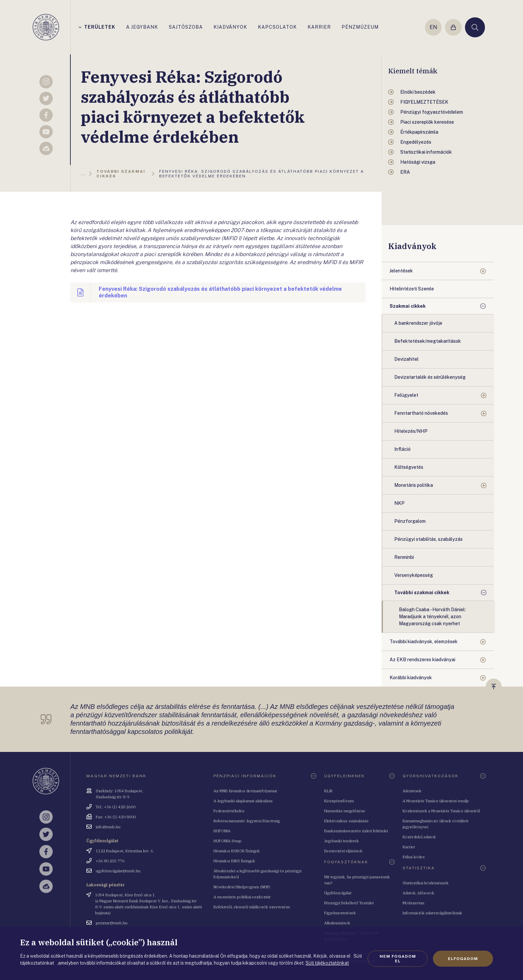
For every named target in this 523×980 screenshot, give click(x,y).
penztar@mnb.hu (112, 923)
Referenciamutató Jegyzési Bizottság (247, 821)
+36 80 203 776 (110, 861)
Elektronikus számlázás (346, 821)
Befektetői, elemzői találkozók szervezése (252, 907)
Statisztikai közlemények (426, 883)
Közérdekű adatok (419, 837)
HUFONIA (222, 831)
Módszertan (413, 903)
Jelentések (401, 271)
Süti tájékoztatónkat (327, 963)
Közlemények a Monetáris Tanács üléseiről (441, 811)
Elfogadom (463, 959)
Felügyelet (406, 395)
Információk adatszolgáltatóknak (432, 913)
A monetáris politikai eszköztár (242, 897)
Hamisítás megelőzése (345, 811)
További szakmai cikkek (422, 593)
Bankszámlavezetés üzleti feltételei (356, 831)
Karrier (409, 847)
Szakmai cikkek (408, 306)
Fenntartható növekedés (421, 413)
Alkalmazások (337, 923)
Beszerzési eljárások (343, 851)
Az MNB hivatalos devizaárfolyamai (245, 791)
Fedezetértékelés (229, 811)
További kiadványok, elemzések (424, 642)
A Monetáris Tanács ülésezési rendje (436, 801)
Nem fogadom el (398, 959)
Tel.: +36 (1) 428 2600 (116, 807)
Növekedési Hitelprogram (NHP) (242, 887)
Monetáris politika (414, 485)
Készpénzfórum (339, 801)
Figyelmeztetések (340, 913)
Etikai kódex (414, 857)
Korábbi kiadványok (411, 678)
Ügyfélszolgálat (338, 893)
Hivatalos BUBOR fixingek (237, 851)
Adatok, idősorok (418, 893)
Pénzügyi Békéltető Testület (349, 903)
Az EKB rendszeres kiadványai (422, 660)
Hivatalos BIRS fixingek (234, 861)
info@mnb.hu (108, 827)
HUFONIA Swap (227, 841)
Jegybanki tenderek (342, 841)
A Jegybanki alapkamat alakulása (243, 801)
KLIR (328, 791)
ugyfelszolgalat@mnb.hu (118, 871)
